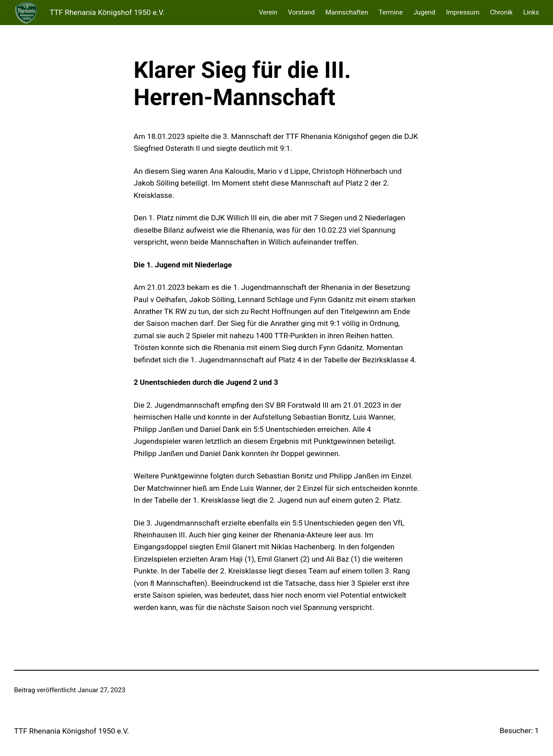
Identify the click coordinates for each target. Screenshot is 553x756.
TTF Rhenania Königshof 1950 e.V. (107, 12)
